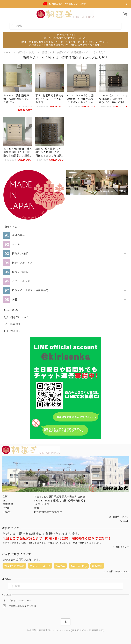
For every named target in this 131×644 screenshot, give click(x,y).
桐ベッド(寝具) (21, 272)
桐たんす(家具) (21, 254)
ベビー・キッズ (21, 281)
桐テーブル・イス (22, 263)
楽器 (15, 300)
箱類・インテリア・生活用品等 (30, 290)
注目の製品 (19, 235)
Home (7, 52)
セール (16, 244)
